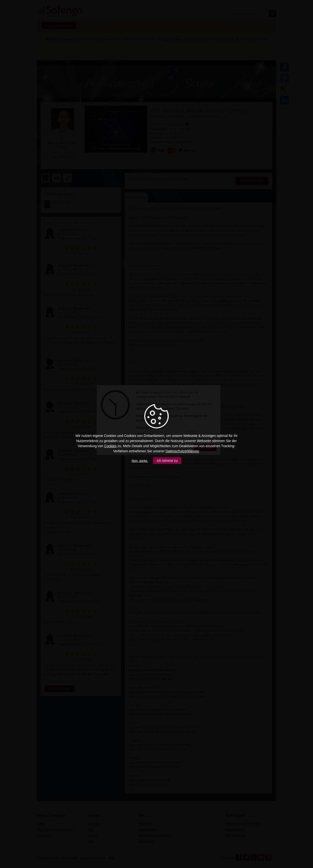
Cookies (110, 446)
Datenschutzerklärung (182, 451)
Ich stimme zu (167, 461)
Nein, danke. (140, 461)
